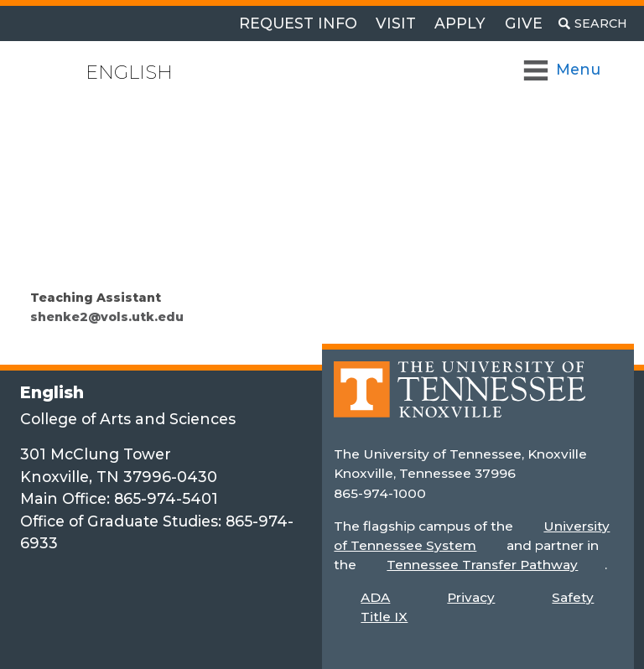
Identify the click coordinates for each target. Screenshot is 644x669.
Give (524, 23)
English (129, 73)
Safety (573, 597)
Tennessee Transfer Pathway (482, 565)
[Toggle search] (593, 23)
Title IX (384, 617)
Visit (396, 23)
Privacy (471, 597)
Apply (460, 23)
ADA (375, 597)
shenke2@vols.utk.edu (107, 317)
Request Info (298, 23)
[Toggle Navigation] (563, 70)
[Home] (460, 401)
